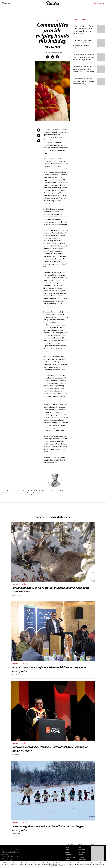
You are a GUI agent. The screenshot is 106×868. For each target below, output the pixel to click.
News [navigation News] (67, 847)
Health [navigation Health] (67, 860)
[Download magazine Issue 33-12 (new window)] (97, 855)
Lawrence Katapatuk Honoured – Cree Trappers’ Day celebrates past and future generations (83, 57)
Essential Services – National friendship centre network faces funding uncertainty (83, 81)
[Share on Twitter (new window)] (53, 57)
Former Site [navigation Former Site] (82, 860)
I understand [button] (57, 866)
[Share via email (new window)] (57, 57)
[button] (7, 3)
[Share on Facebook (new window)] (48, 57)
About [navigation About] (80, 847)
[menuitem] (98, 3)
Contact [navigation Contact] (81, 855)
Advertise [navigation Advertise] (81, 852)
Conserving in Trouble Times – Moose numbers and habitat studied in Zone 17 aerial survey (84, 69)
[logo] (53, 5)
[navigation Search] (103, 4)
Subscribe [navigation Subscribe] (81, 850)
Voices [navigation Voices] (67, 852)
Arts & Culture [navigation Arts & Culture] (70, 857)
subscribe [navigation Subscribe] (98, 3)
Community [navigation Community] (69, 855)
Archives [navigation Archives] (81, 857)
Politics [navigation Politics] (68, 850)
